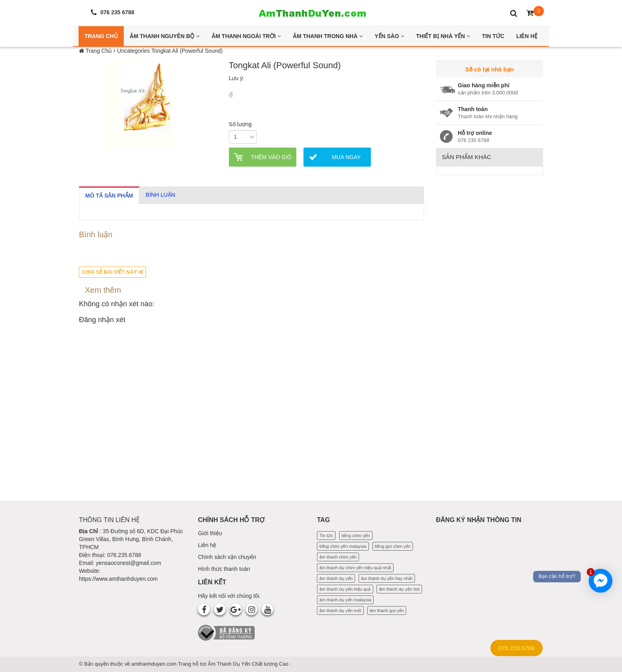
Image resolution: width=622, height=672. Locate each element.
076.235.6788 (516, 648)
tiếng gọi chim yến (393, 546)
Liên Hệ (527, 36)
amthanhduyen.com (155, 664)
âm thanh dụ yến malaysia (345, 600)
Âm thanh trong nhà (328, 36)
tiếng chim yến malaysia (343, 546)
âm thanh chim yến (338, 557)
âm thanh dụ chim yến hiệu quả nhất (355, 568)
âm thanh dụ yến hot (399, 589)
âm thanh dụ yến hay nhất (387, 578)
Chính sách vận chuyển (227, 557)
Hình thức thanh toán (224, 569)
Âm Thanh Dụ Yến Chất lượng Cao (249, 664)
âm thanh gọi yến (387, 611)
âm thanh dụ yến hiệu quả (345, 589)
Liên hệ (207, 545)
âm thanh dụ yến (336, 578)
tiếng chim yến (356, 536)
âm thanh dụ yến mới (340, 611)
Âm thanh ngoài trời (246, 36)
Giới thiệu (210, 533)
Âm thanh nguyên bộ (165, 36)
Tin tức (326, 536)
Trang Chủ (101, 36)
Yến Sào (389, 36)
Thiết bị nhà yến (443, 36)
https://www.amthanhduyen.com (118, 579)
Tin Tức (493, 36)
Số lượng (240, 124)
